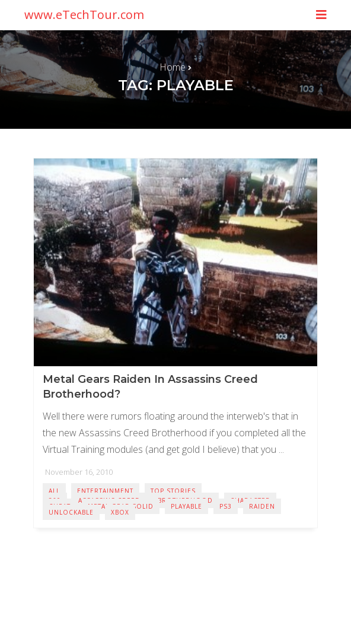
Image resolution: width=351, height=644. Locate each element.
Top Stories (173, 491)
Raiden (262, 506)
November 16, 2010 (79, 472)
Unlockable (71, 512)
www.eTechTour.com (84, 15)
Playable (186, 506)
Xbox (120, 512)
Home (173, 67)
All (54, 491)
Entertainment (105, 491)
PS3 (226, 506)
